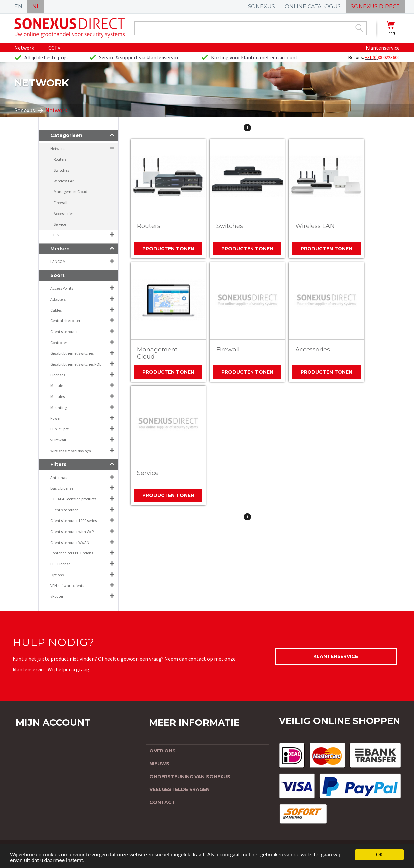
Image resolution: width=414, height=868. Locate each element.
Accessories (313, 350)
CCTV (54, 48)
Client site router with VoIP (72, 532)
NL (36, 6)
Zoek (359, 28)
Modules (58, 397)
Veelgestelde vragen (179, 789)
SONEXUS (261, 6)
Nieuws (159, 764)
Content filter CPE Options (72, 553)
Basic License (62, 488)
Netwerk (24, 48)
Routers (149, 226)
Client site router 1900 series (74, 521)
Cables (56, 310)
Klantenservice (383, 48)
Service (148, 473)
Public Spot (59, 429)
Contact (162, 802)
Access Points (62, 288)
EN (18, 6)
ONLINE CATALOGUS (313, 6)
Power (56, 418)
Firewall (228, 350)
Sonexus (25, 110)
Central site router (65, 321)
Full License (60, 564)
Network (58, 148)
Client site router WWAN (70, 542)
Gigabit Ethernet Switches (72, 353)
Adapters (58, 299)
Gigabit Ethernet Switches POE (76, 364)
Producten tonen (168, 249)
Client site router (64, 332)
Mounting (59, 407)
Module (57, 386)
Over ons (163, 751)
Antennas (59, 477)
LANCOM (58, 262)
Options (57, 575)
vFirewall (58, 440)
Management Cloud (157, 353)
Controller (59, 342)
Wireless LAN (315, 226)
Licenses (58, 375)
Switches (230, 226)
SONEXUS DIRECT (375, 6)
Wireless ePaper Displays (71, 451)
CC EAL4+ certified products (73, 499)
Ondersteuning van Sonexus (190, 777)
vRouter (57, 596)
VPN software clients (67, 586)
